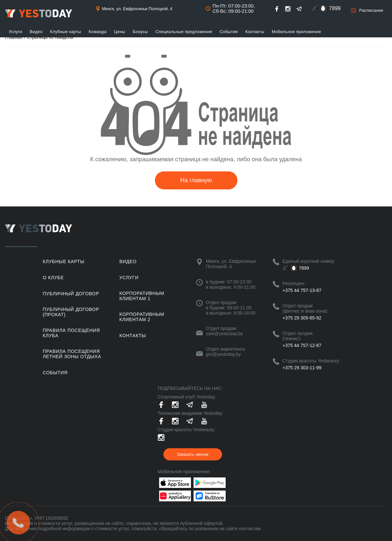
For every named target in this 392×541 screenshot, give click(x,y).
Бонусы (140, 32)
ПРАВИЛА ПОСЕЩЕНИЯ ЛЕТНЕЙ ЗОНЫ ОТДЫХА (72, 354)
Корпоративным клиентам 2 (142, 317)
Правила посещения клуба (72, 333)
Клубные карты (66, 32)
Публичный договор (71, 294)
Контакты (255, 32)
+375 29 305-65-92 (302, 318)
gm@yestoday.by (224, 354)
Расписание (371, 10)
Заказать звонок (193, 454)
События (229, 32)
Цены (120, 32)
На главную (196, 180)
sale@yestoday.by (225, 334)
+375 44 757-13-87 (302, 290)
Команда (98, 32)
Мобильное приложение (297, 32)
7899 (335, 8)
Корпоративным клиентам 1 (142, 296)
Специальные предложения (184, 32)
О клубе (53, 278)
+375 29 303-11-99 (302, 368)
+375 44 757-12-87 (302, 345)
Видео (36, 32)
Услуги (16, 32)
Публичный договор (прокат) (71, 312)
